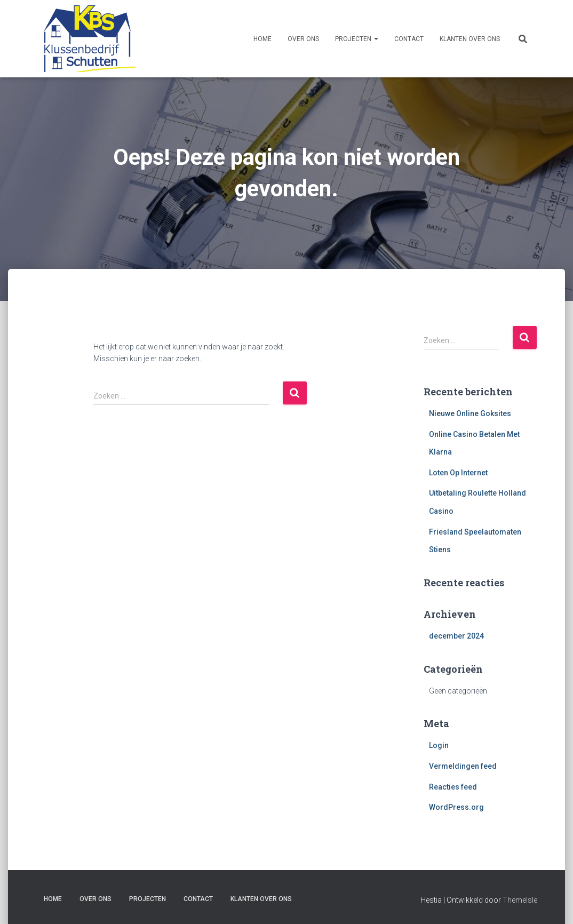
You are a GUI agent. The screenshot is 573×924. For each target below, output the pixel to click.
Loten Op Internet (458, 473)
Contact (409, 39)
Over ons (303, 39)
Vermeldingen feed (463, 766)
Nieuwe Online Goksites (470, 413)
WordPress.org (456, 807)
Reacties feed (453, 787)
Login (439, 745)
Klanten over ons (470, 39)
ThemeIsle (520, 900)
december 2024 (456, 636)
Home (262, 39)
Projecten (357, 39)
